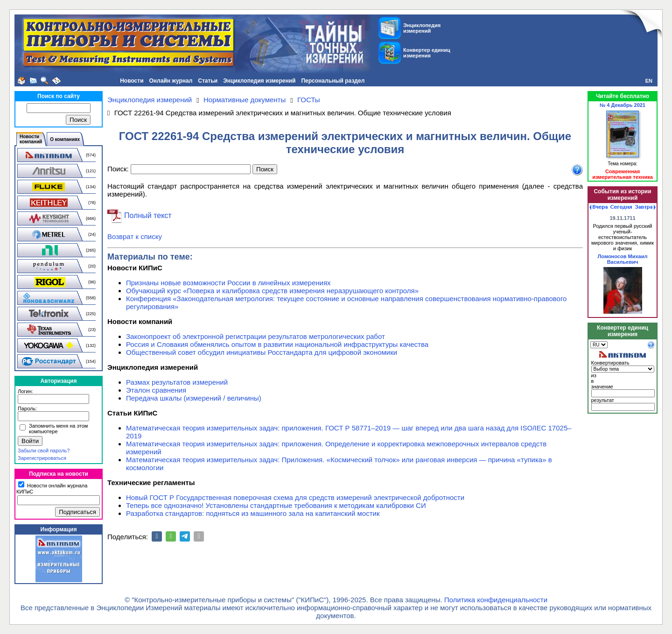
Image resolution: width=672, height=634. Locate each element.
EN (649, 81)
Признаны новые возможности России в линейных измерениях (228, 283)
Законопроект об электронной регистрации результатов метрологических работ (255, 336)
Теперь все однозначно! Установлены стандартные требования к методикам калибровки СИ (276, 505)
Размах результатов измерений (177, 382)
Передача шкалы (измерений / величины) (194, 398)
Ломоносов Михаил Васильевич (623, 259)
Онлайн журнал (171, 81)
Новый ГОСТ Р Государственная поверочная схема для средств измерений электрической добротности (295, 497)
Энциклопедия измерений (259, 81)
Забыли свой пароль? (44, 451)
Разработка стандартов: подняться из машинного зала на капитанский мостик (253, 513)
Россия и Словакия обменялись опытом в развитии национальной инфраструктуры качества (277, 344)
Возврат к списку (135, 236)
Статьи (208, 81)
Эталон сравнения (156, 390)
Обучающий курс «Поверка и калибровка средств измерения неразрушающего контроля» (272, 291)
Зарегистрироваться (42, 458)
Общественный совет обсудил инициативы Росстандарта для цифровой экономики (262, 352)
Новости (132, 81)
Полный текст (148, 215)
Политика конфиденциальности (496, 600)
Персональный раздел (333, 81)
